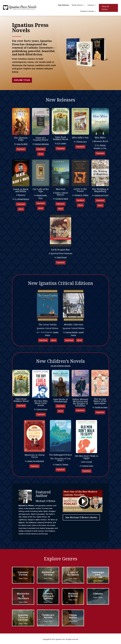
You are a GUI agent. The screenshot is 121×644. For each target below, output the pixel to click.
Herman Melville (71, 332)
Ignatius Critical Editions (23, 617)
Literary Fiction (23, 573)
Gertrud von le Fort (101, 195)
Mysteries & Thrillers (23, 596)
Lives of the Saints (73, 573)
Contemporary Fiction (98, 575)
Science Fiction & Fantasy (48, 596)
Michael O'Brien (73, 595)
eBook (41, 154)
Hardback (80, 200)
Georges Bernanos (42, 144)
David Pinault (62, 257)
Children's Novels (48, 616)
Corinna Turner (42, 409)
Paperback (21, 149)
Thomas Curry (81, 142)
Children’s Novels (87, 11)
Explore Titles (22, 80)
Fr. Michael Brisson (22, 199)
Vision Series (73, 616)
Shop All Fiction (105, 8)
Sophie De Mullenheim (36, 461)
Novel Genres (77, 5)
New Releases (64, 5)
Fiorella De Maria (62, 199)
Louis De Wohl (22, 144)
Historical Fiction (48, 573)
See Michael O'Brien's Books (81, 517)
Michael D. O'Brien (82, 195)
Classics (91, 5)
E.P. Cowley (62, 143)
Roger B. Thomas (62, 464)
